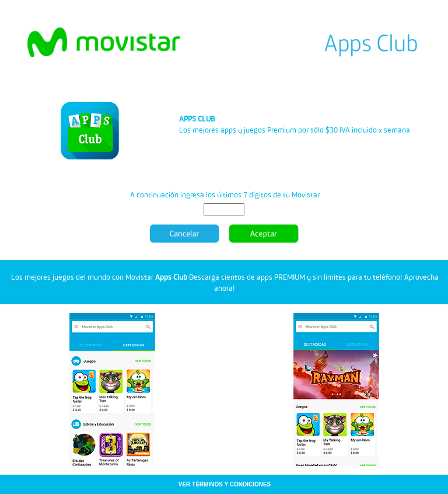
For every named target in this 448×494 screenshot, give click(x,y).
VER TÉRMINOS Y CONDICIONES (225, 484)
